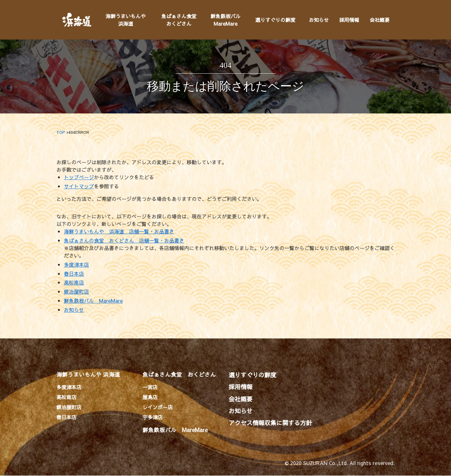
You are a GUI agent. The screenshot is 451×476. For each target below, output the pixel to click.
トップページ (79, 177)
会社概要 (380, 20)
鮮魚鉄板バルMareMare (225, 20)
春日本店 (74, 274)
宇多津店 (153, 417)
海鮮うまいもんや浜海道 (126, 20)
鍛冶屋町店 (76, 291)
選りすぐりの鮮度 (275, 20)
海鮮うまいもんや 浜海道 (88, 374)
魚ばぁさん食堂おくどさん (179, 20)
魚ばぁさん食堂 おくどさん (179, 374)
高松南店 (74, 282)
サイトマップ (79, 186)
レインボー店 (158, 407)
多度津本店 (76, 264)
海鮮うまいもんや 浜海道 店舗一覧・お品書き (119, 231)
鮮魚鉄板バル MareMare (93, 301)
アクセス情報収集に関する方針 (270, 423)
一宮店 (150, 387)
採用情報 (349, 20)
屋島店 (150, 397)
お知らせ (319, 20)
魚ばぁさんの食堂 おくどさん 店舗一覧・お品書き (124, 240)
